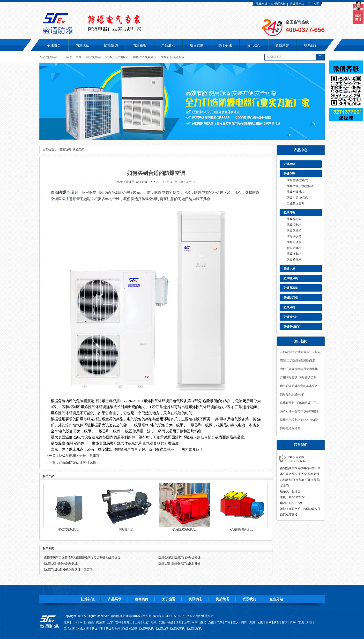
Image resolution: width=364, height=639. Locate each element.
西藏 (268, 622)
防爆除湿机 (291, 298)
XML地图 (83, 629)
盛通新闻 (78, 150)
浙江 (154, 622)
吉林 (118, 622)
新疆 (309, 622)
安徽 (162, 622)
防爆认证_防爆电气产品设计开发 (179, 564)
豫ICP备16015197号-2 (180, 616)
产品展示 (115, 599)
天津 (74, 622)
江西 (178, 622)
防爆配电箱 (297, 4)
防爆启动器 (294, 242)
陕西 (276, 622)
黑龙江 (128, 622)
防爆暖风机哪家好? (292, 394)
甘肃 (285, 622)
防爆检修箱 (294, 260)
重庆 (236, 622)
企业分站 (276, 599)
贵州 (252, 622)
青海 (293, 622)
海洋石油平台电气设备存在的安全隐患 (301, 411)
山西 (91, 622)
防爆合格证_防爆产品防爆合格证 (179, 557)
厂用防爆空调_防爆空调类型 (298, 377)
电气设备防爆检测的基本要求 (299, 386)
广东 (219, 622)
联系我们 (249, 599)
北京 (67, 622)
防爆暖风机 (279, 4)
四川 (244, 622)
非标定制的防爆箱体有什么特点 (300, 352)
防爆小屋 (289, 269)
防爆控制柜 (294, 225)
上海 (138, 622)
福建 (170, 622)
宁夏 (301, 622)
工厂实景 (313, 4)
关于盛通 (169, 599)
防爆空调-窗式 (296, 192)
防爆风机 (289, 307)
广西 (228, 622)
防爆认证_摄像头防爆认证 (61, 564)
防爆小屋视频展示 (117, 57)
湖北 (203, 622)
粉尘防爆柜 (294, 248)
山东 (187, 622)
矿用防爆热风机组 (184, 529)
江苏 (146, 622)
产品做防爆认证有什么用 (78, 462)
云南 (260, 622)
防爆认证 (82, 45)
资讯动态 (65, 150)
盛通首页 (54, 45)
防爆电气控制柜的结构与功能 (299, 420)
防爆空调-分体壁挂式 (300, 186)
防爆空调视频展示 (145, 57)
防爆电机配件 (292, 327)
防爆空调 (262, 4)
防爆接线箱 (294, 236)
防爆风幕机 (291, 288)
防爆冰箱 (289, 164)
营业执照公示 (205, 616)
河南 (195, 622)
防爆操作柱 (291, 317)
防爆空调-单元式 (297, 198)
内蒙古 (101, 622)
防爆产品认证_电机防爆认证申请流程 (68, 570)
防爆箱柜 (289, 212)
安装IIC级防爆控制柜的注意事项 (301, 361)
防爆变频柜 (294, 254)
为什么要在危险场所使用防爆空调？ (301, 369)
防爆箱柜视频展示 (172, 57)
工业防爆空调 (296, 203)
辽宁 (110, 622)
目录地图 (69, 629)
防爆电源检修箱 (290, 428)
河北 (83, 622)
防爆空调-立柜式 (297, 180)
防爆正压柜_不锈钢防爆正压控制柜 (301, 403)
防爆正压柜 (294, 231)
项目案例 (141, 599)
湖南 (211, 622)
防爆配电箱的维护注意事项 (79, 456)
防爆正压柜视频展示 (89, 57)
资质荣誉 (223, 599)
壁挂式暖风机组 (68, 529)
